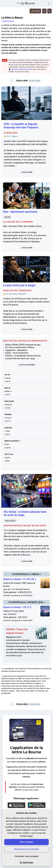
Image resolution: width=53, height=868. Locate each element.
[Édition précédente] (12, 81)
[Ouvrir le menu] (49, 4)
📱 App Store (14, 69)
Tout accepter (26, 842)
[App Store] (16, 805)
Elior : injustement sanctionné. (21, 212)
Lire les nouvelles (27, 365)
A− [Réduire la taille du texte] (44, 11)
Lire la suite (27, 172)
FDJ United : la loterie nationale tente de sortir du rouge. (25, 513)
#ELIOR (7, 217)
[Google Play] (37, 805)
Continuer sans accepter (26, 856)
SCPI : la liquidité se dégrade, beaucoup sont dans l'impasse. (21, 126)
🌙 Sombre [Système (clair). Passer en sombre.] (35, 11)
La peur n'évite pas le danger (19, 285)
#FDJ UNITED (10, 521)
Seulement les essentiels (26, 849)
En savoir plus (26, 862)
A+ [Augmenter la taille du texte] (50, 11)
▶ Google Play (27, 69)
